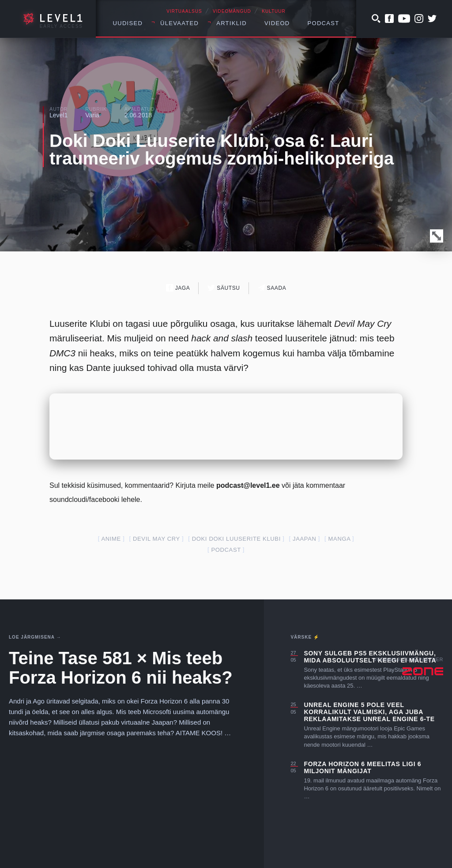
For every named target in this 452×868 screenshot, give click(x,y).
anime (111, 539)
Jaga (178, 288)
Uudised (128, 23)
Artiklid (232, 23)
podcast (226, 550)
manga (339, 539)
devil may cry (156, 539)
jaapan (305, 539)
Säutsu (224, 288)
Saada (272, 288)
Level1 (58, 115)
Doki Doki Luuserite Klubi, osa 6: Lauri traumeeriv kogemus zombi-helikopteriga (222, 150)
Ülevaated (179, 23)
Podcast (324, 23)
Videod (277, 23)
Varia (92, 115)
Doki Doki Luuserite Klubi (236, 539)
